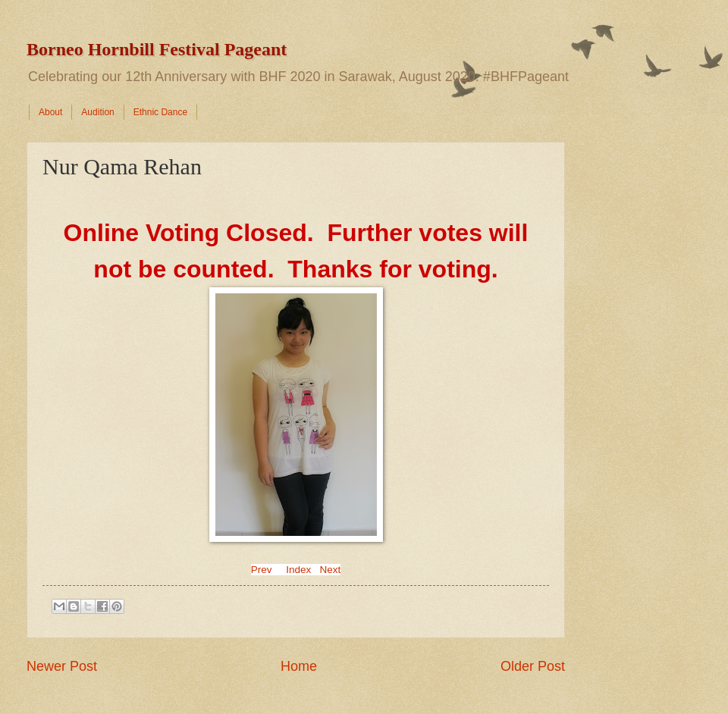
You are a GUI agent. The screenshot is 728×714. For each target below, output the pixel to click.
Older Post (533, 666)
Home (299, 666)
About (50, 112)
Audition (97, 112)
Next (331, 570)
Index (298, 570)
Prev (262, 570)
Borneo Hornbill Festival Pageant (157, 49)
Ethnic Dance (160, 112)
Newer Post (62, 666)
